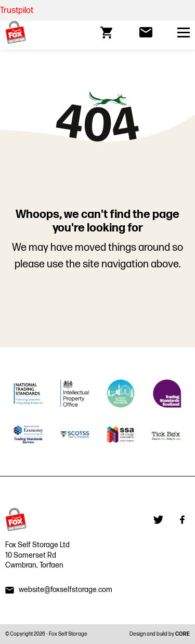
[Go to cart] (107, 33)
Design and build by (160, 634)
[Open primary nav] (184, 33)
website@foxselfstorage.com (66, 590)
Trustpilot (17, 11)
